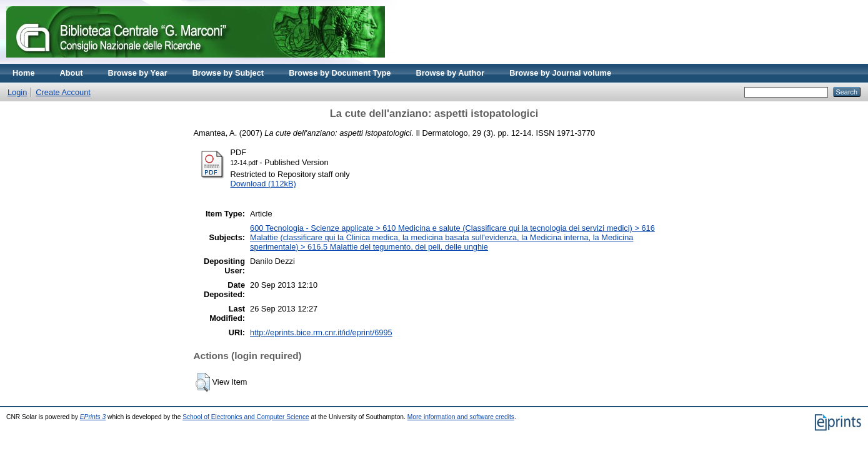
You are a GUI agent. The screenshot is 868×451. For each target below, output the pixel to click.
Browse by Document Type (340, 73)
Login (17, 92)
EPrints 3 (93, 417)
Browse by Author (450, 73)
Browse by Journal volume (560, 73)
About (72, 73)
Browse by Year (138, 73)
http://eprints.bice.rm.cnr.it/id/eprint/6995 (321, 332)
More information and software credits (461, 417)
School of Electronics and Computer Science (246, 417)
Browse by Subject (228, 73)
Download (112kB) (263, 184)
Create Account (63, 92)
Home (24, 73)
